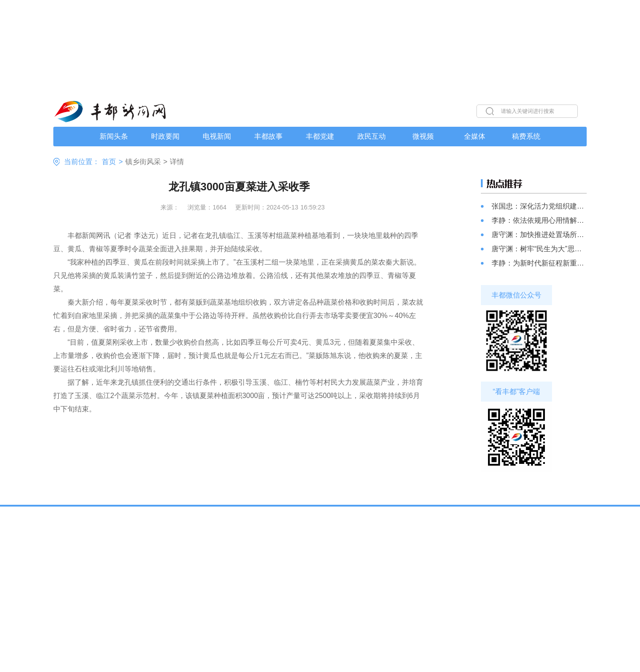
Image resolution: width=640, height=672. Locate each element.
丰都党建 (320, 136)
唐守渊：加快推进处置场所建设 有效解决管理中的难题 (539, 235)
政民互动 (372, 136)
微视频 (423, 136)
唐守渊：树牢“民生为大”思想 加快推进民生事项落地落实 (539, 249)
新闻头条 (114, 136)
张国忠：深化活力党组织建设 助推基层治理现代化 (539, 206)
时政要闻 (165, 136)
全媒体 (475, 136)
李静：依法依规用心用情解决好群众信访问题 (539, 220)
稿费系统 (526, 136)
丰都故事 (268, 136)
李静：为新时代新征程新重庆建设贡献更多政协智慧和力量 (539, 263)
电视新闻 (217, 136)
